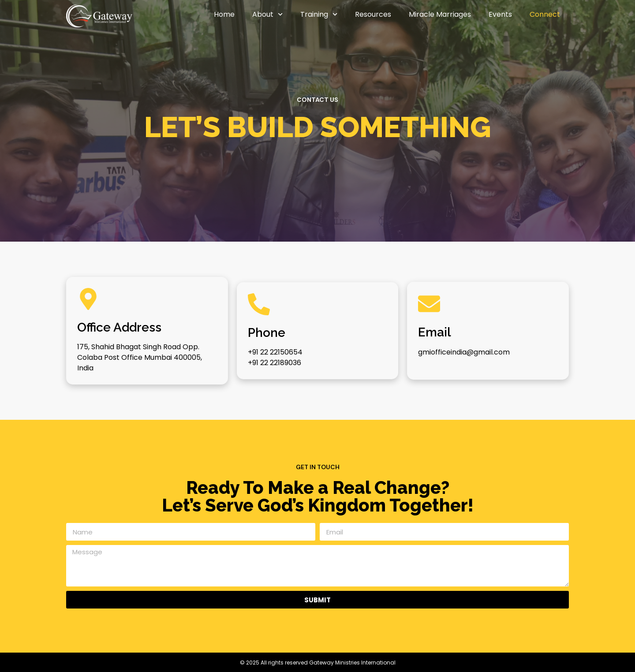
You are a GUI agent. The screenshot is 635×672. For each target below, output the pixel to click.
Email (435, 332)
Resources (373, 14)
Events (500, 14)
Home (224, 14)
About (267, 14)
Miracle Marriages (440, 14)
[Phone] (259, 304)
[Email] (429, 304)
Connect (545, 14)
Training (319, 14)
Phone (267, 333)
